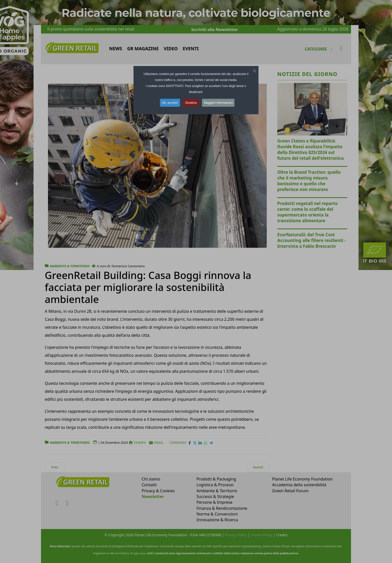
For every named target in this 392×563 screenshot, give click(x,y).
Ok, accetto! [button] (170, 103)
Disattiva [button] (191, 103)
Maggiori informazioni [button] (218, 103)
